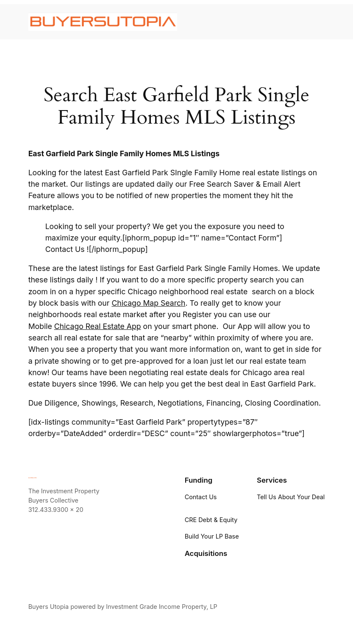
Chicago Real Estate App (98, 326)
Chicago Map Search (148, 303)
